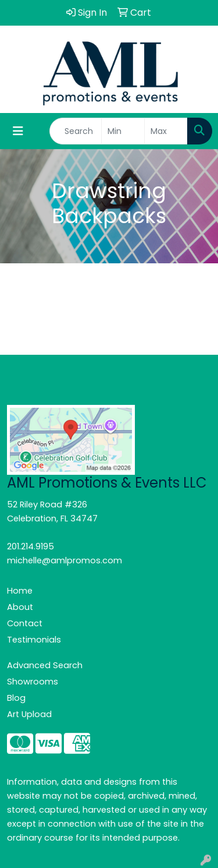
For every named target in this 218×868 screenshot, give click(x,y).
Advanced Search (45, 665)
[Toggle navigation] (18, 131)
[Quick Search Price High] (166, 131)
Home (20, 591)
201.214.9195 (31, 546)
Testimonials (34, 640)
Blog (16, 698)
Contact (25, 623)
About (20, 607)
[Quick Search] (76, 131)
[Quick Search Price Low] (123, 131)
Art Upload (29, 714)
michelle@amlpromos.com (65, 560)
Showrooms (33, 682)
